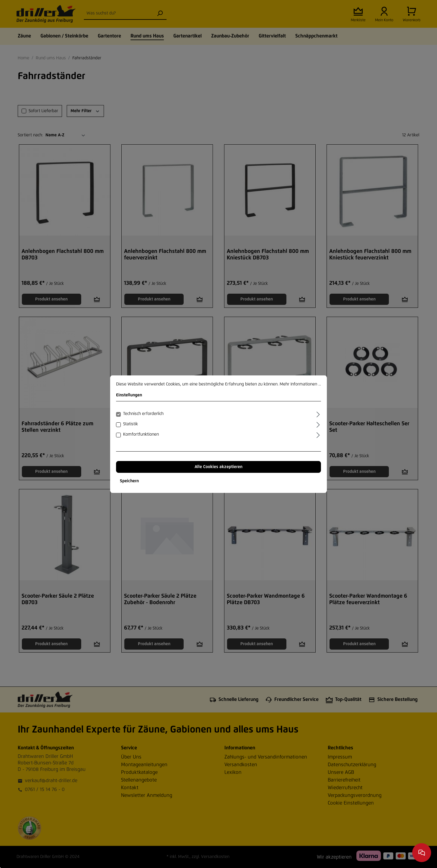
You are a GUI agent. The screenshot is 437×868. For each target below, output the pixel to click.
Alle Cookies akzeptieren (218, 467)
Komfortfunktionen (141, 434)
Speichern (129, 481)
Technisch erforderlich (143, 414)
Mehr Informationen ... (300, 384)
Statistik (131, 424)
